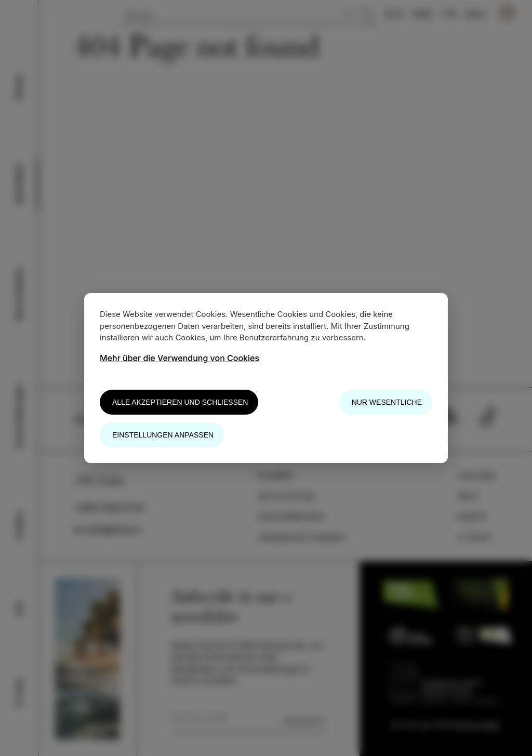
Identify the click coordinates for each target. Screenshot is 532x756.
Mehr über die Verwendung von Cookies (179, 358)
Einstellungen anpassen (163, 435)
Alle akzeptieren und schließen (180, 402)
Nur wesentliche (387, 402)
